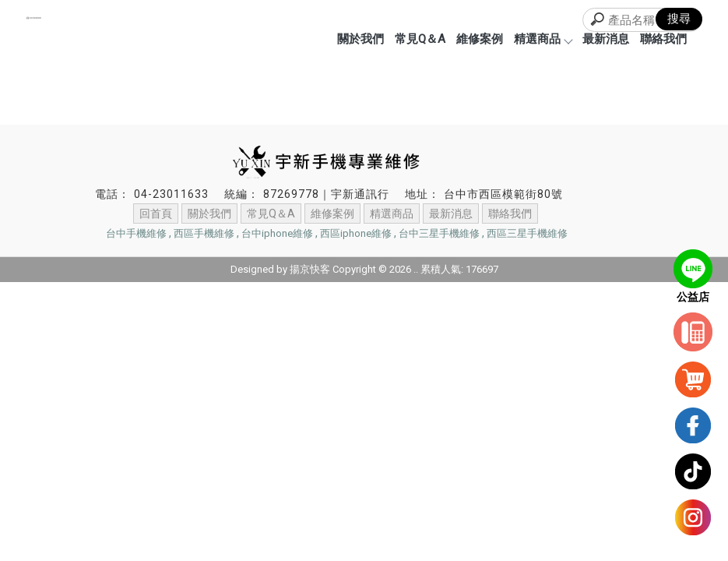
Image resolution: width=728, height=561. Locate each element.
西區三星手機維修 (527, 233)
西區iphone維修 (356, 233)
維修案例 (480, 39)
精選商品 (543, 39)
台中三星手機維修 (439, 233)
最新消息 (606, 39)
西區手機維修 (204, 233)
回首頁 (156, 213)
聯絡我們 (663, 39)
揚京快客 (310, 269)
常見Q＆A (420, 39)
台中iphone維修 (277, 233)
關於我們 (360, 39)
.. (416, 269)
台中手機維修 (136, 233)
